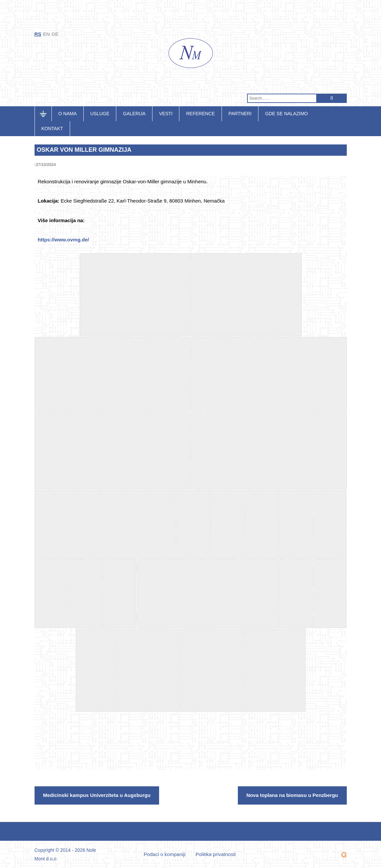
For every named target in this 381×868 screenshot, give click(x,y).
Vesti (166, 114)
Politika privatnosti (216, 854)
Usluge (100, 114)
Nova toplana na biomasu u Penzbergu (292, 795)
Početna (47, 114)
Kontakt (52, 129)
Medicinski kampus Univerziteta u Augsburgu (97, 795)
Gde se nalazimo (286, 114)
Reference (200, 114)
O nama (68, 114)
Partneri (240, 114)
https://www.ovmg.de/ (63, 240)
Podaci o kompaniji (165, 854)
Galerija (134, 114)
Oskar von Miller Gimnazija (84, 150)
